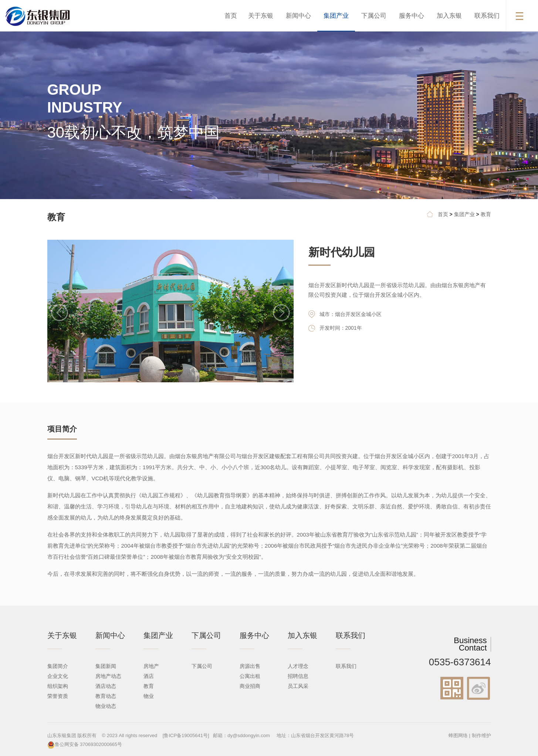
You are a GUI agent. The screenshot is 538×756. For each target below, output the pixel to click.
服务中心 (412, 16)
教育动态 (106, 696)
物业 (149, 696)
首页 (231, 16)
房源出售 (250, 666)
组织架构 (58, 686)
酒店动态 (106, 686)
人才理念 (298, 666)
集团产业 (336, 16)
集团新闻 (106, 666)
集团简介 (58, 666)
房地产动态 (108, 676)
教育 (486, 214)
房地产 (151, 666)
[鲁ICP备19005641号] (186, 735)
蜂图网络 (458, 735)
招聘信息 (298, 676)
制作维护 (481, 735)
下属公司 (374, 16)
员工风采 (298, 686)
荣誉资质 (58, 696)
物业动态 (106, 706)
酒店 (149, 676)
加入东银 (449, 16)
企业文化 (58, 676)
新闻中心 (298, 16)
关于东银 (261, 16)
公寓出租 (250, 676)
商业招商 (250, 686)
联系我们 (487, 16)
